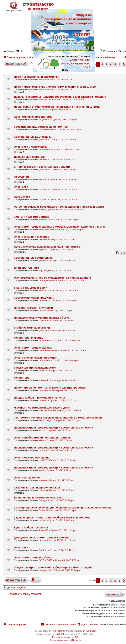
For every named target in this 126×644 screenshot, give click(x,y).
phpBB (58, 634)
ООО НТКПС (46, 560)
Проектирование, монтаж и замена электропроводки (50, 388)
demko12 (44, 300)
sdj (40, 270)
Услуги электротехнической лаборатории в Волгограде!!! (53, 567)
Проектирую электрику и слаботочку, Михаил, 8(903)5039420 (55, 87)
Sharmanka (45, 410)
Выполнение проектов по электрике (39, 498)
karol (41, 470)
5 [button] (115, 581)
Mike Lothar (57, 631)
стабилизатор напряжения (32, 328)
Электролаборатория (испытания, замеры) (43, 438)
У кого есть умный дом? (30, 288)
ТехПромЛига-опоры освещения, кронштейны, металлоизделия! (58, 418)
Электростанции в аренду (31, 237)
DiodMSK (44, 510)
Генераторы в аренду (28, 338)
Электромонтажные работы (33, 348)
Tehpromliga (45, 420)
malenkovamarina (48, 350)
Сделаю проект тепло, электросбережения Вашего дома (52, 518)
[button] (124, 64)
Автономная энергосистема (33, 117)
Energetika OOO (47, 100)
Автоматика (22, 197)
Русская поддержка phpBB (65, 637)
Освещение (22, 177)
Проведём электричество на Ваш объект (42, 318)
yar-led (42, 260)
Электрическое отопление (32, 458)
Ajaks (42, 249)
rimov (42, 310)
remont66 (44, 360)
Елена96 (43, 530)
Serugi (42, 500)
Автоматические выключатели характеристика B (47, 247)
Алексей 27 (45, 380)
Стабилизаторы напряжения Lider (37, 488)
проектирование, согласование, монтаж (41, 127)
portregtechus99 (47, 280)
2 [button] (102, 581)
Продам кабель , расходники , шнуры (39, 398)
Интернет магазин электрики (33, 308)
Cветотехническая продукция (34, 298)
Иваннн (43, 480)
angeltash (22, 587)
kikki (41, 430)
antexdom (44, 290)
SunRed (43, 550)
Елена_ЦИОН (46, 209)
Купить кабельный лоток (31, 528)
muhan (42, 520)
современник (46, 130)
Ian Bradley (91, 631)
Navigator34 (45, 570)
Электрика (21, 187)
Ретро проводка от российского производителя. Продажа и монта (59, 207)
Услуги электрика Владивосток (35, 368)
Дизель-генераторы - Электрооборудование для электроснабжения (60, 97)
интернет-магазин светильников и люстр (42, 167)
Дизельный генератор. (29, 157)
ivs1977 (43, 460)
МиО (41, 80)
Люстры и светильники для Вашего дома (42, 408)
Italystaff (43, 120)
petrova (43, 540)
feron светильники (27, 268)
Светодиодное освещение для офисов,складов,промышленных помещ (63, 508)
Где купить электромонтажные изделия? (42, 537)
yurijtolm (43, 140)
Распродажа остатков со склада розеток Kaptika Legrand (52, 278)
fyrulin (42, 370)
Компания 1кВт (47, 229)
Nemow (43, 490)
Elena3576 (44, 219)
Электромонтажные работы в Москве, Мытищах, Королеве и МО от (60, 227)
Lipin (41, 110)
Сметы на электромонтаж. (32, 217)
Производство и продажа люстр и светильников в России (54, 428)
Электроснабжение (27, 478)
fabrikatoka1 (45, 340)
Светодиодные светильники (33, 258)
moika (42, 450)
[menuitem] (88, 624)
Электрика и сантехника (30, 147)
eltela (42, 440)
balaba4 (43, 400)
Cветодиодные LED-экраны (33, 137)
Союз (42, 320)
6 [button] (119, 581)
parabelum (44, 390)
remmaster (44, 149)
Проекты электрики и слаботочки (37, 77)
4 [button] (111, 581)
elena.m (43, 179)
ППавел (43, 189)
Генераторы (22, 378)
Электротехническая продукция (36, 358)
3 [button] (107, 581)
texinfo (42, 159)
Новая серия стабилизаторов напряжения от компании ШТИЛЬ (57, 107)
